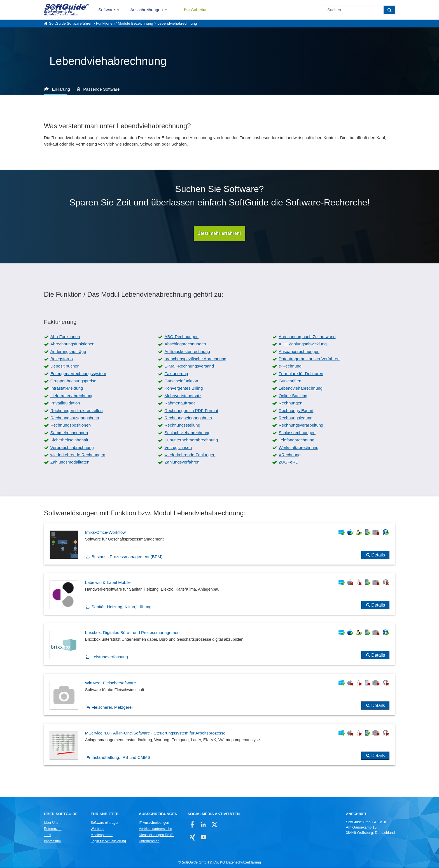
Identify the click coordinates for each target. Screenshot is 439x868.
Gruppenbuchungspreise (73, 381)
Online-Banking (293, 396)
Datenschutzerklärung (244, 862)
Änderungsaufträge (68, 351)
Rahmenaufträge (180, 403)
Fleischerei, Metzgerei (112, 707)
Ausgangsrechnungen (299, 351)
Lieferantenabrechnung (72, 396)
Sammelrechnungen (69, 433)
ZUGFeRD (289, 462)
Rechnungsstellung (182, 425)
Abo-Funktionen (65, 337)
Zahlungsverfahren (182, 462)
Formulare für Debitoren (301, 374)
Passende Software (101, 89)
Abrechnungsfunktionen (73, 344)
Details (378, 555)
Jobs (48, 835)
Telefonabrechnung (296, 440)
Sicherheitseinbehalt (69, 440)
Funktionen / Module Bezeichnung (125, 23)
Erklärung (61, 89)
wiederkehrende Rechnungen (78, 455)
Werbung (98, 829)
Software (107, 10)
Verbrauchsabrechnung (72, 447)
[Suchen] (389, 10)
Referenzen (53, 829)
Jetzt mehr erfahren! (219, 233)
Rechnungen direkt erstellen (77, 410)
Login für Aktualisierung (108, 841)
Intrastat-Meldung (67, 388)
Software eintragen (105, 823)
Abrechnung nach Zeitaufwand (307, 337)
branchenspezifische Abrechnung (195, 359)
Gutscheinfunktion (181, 381)
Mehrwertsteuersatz (183, 396)
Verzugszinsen (178, 447)
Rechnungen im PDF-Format (191, 410)
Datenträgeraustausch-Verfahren (309, 359)
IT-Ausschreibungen (154, 823)
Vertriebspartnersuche (156, 829)
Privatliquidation (65, 403)
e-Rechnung (290, 366)
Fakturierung (176, 374)
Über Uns (51, 823)
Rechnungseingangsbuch (188, 418)
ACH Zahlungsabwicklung (303, 344)
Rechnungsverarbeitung (301, 425)
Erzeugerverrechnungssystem (78, 374)
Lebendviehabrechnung (177, 23)
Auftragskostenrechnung (187, 351)
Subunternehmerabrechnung (191, 440)
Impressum (52, 841)
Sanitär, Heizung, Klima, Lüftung (122, 607)
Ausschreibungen (147, 10)
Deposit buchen (65, 366)
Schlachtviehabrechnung (187, 433)
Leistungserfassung (110, 657)
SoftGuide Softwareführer (70, 23)
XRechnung (289, 455)
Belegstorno (62, 359)
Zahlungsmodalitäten (70, 462)
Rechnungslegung (296, 418)
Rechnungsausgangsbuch (75, 418)
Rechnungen (290, 403)
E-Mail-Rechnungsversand (189, 366)
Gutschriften (290, 381)
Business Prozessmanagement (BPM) (127, 557)
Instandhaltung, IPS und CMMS (121, 758)
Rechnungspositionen (71, 425)
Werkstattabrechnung (298, 447)
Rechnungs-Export (296, 410)
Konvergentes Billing (184, 388)
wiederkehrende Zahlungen (190, 455)
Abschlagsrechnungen (185, 344)
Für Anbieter (195, 9)
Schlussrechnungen (297, 433)
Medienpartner (102, 835)
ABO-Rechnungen (181, 337)
